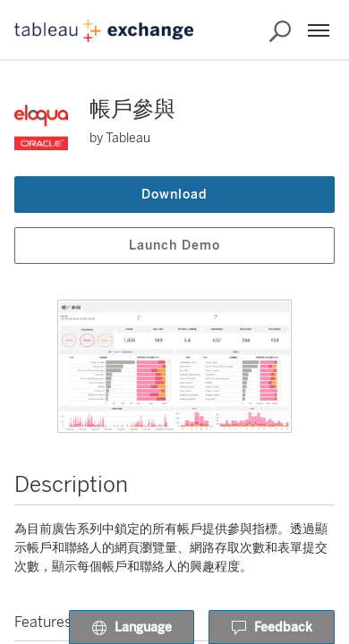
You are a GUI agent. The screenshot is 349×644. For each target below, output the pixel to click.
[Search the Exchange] (280, 31)
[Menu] (319, 30)
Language (132, 628)
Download (174, 195)
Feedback (272, 628)
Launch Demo (174, 246)
